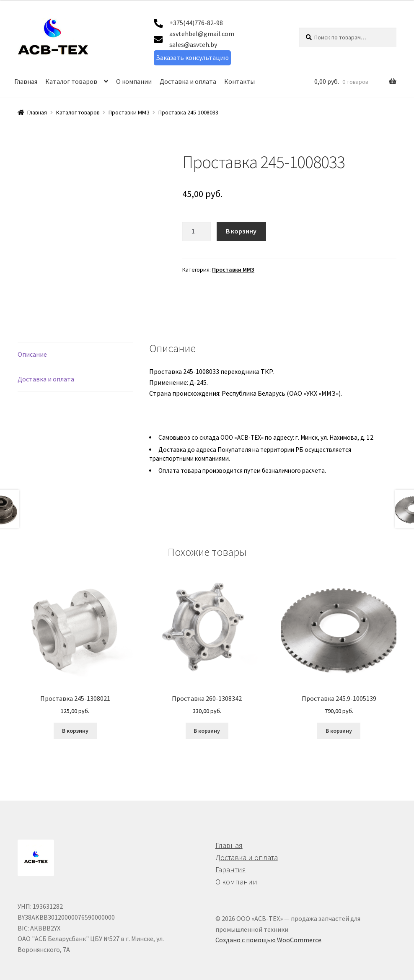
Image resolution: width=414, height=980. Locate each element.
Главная (26, 81)
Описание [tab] (32, 329)
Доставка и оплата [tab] (46, 353)
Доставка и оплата (188, 81)
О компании (134, 81)
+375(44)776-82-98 (196, 23)
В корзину (241, 231)
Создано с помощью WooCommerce (268, 914)
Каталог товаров (71, 81)
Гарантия (231, 844)
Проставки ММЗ (129, 112)
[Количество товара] (197, 231)
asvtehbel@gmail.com (202, 34)
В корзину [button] (75, 705)
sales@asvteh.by (193, 44)
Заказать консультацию (192, 57)
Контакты (239, 81)
